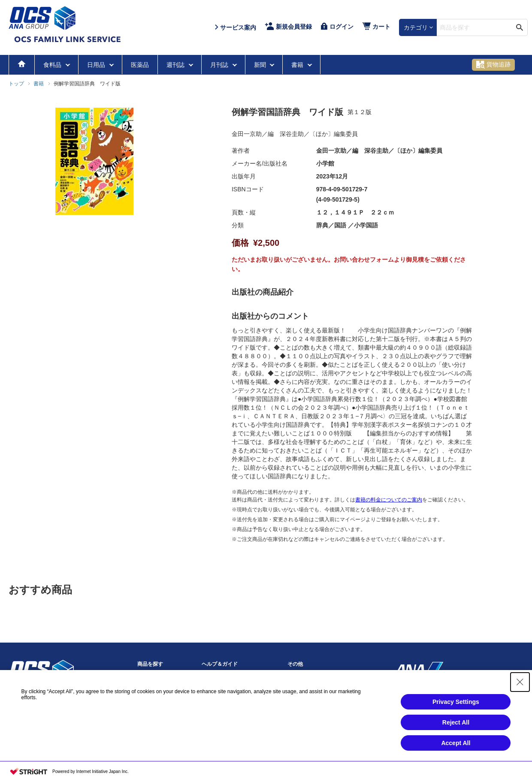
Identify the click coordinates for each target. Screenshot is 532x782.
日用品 (97, 65)
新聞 (261, 65)
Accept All (456, 743)
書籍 (298, 65)
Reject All (456, 722)
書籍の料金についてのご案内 (389, 500)
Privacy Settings (456, 702)
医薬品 (140, 65)
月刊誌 (220, 65)
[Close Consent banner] (520, 682)
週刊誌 (176, 65)
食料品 (53, 65)
